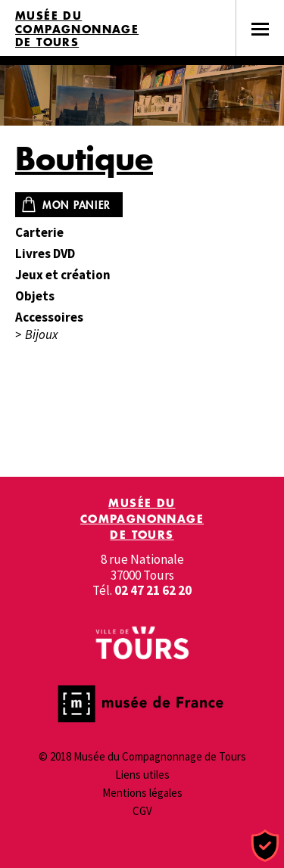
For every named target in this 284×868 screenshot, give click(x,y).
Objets (35, 296)
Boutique (84, 159)
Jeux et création (63, 275)
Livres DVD (45, 254)
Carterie (39, 233)
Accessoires (49, 317)
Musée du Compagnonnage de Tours (77, 29)
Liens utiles (142, 775)
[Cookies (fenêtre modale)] (265, 846)
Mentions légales (142, 793)
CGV (142, 811)
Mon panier (76, 205)
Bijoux (41, 335)
